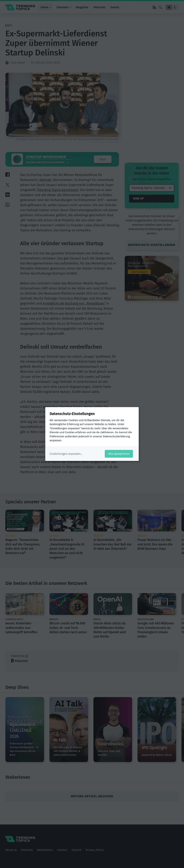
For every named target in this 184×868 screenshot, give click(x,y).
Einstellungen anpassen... (66, 454)
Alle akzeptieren (119, 454)
